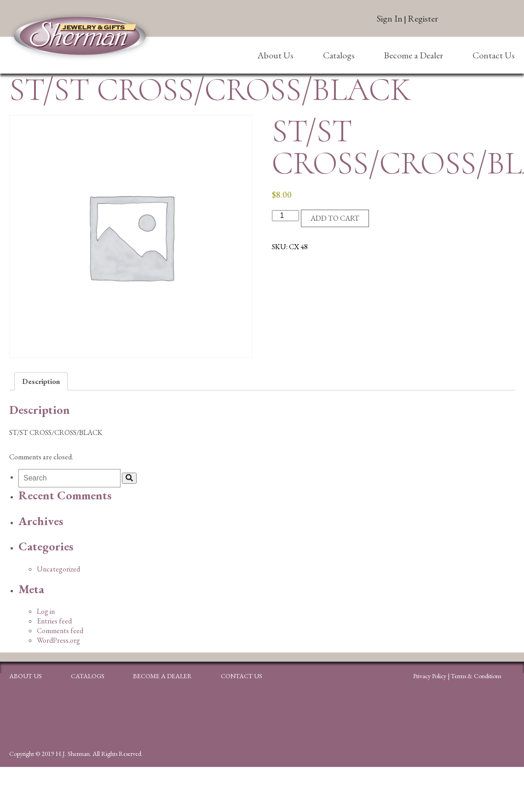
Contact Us (494, 55)
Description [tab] (41, 381)
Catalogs (339, 55)
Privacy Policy (430, 676)
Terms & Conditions (476, 676)
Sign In (390, 18)
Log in (46, 611)
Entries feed (54, 621)
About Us (275, 55)
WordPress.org (58, 640)
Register (423, 18)
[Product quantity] (285, 216)
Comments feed (60, 631)
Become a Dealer (413, 55)
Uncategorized (58, 569)
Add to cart (335, 218)
